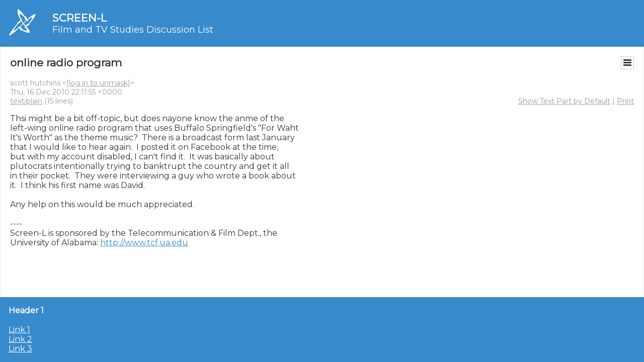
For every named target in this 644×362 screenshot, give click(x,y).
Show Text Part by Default (564, 101)
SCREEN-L (79, 18)
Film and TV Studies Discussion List (133, 30)
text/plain (26, 101)
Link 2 (20, 339)
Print (625, 101)
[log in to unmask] (98, 83)
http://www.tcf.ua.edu (144, 243)
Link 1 (19, 330)
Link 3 (20, 349)
